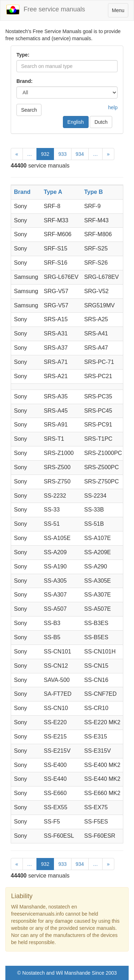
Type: (23, 55)
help (113, 107)
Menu (120, 12)
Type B (94, 192)
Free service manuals (45, 10)
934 (80, 154)
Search (29, 110)
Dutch (101, 122)
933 (62, 154)
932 (45, 154)
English (76, 122)
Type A (53, 192)
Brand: (24, 81)
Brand (22, 192)
